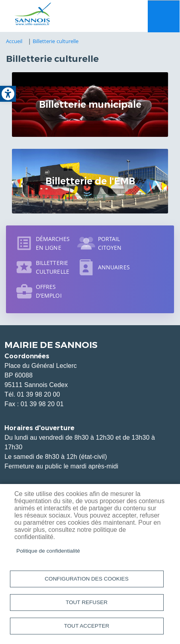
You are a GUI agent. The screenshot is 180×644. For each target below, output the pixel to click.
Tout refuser (87, 602)
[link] (8, 94)
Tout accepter (87, 626)
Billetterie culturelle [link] (56, 41)
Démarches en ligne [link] (53, 243)
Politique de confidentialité (48, 551)
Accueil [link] (14, 41)
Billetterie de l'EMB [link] (90, 181)
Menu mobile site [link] (164, 16)
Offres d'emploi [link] (49, 291)
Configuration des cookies (86, 579)
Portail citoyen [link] (110, 243)
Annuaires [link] (114, 267)
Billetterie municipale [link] (90, 105)
